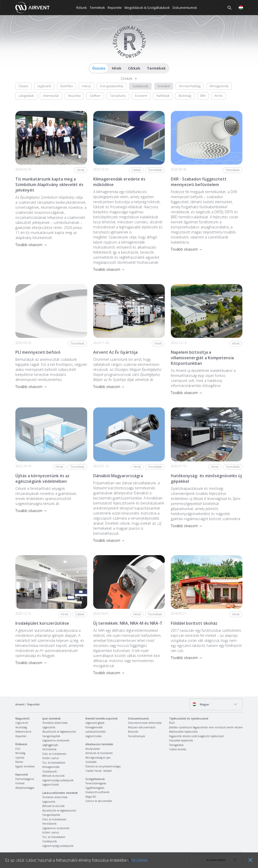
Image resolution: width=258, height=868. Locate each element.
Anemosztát (51, 96)
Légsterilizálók (51, 785)
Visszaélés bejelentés (181, 740)
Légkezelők (49, 727)
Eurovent (141, 96)
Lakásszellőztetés (95, 732)
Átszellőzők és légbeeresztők (59, 732)
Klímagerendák (51, 767)
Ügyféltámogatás (95, 788)
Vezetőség (21, 727)
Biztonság (185, 96)
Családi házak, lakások (99, 771)
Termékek (97, 8)
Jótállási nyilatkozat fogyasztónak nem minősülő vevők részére (206, 727)
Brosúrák (133, 732)
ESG (18, 749)
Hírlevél (20, 783)
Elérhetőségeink (25, 779)
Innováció (164, 86)
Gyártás (20, 758)
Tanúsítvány (118, 96)
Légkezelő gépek (95, 723)
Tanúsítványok (137, 736)
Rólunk (82, 8)
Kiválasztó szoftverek (98, 792)
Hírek (117, 68)
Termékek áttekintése (55, 723)
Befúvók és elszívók (54, 776)
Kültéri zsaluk (51, 758)
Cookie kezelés (178, 749)
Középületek (93, 749)
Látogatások (26, 96)
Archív (219, 96)
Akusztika (74, 96)
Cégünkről (22, 723)
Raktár (19, 762)
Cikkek (134, 68)
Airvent (20, 704)
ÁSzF (172, 723)
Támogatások (176, 745)
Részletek (139, 860)
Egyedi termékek (25, 766)
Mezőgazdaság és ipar (98, 758)
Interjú (86, 86)
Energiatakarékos (112, 86)
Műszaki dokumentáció (142, 727)
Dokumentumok (185, 8)
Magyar (201, 704)
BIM (203, 96)
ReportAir (115, 8)
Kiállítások (163, 96)
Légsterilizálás (93, 736)
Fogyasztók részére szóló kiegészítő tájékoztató (196, 736)
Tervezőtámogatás (96, 783)
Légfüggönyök (50, 745)
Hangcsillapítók (51, 736)
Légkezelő (44, 86)
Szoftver (95, 96)
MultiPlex (67, 86)
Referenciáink (23, 732)
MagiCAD (91, 797)
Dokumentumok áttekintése (145, 723)
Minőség (20, 753)
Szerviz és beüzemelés (99, 801)
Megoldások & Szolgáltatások (147, 8)
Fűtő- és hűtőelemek (54, 754)
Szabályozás (140, 86)
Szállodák (91, 762)
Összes (99, 68)
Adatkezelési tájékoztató (183, 732)
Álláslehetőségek (25, 788)
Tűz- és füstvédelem (54, 763)
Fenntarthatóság (190, 86)
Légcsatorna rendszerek (56, 740)
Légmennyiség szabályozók (58, 780)
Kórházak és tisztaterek (99, 753)
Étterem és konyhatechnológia (103, 766)
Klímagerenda (219, 86)
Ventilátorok (50, 749)
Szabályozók (50, 771)
